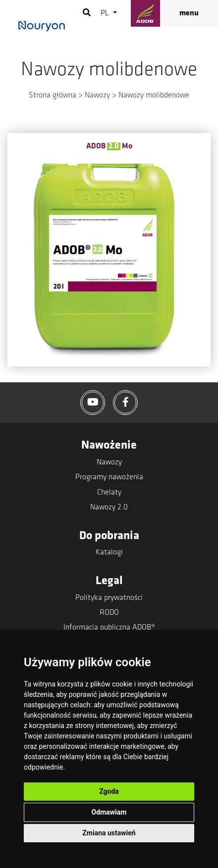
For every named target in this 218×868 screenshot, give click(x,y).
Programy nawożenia (109, 477)
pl (106, 13)
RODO (109, 613)
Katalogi (109, 552)
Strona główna (53, 95)
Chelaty (109, 493)
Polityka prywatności (109, 598)
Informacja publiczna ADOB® (109, 628)
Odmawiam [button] (109, 812)
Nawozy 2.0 (109, 507)
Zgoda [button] (109, 791)
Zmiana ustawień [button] (109, 833)
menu (189, 13)
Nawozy (97, 95)
